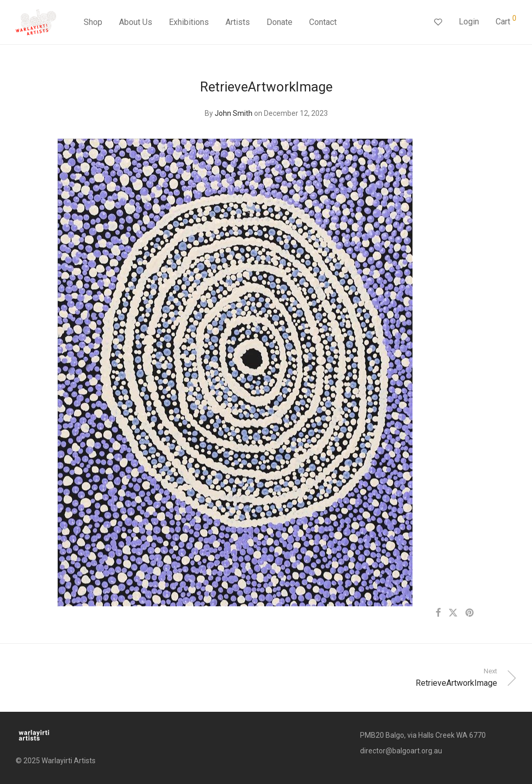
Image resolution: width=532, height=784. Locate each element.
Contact (323, 22)
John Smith (234, 113)
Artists (238, 22)
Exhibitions (189, 22)
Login (469, 22)
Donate (280, 22)
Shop (93, 22)
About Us (136, 22)
